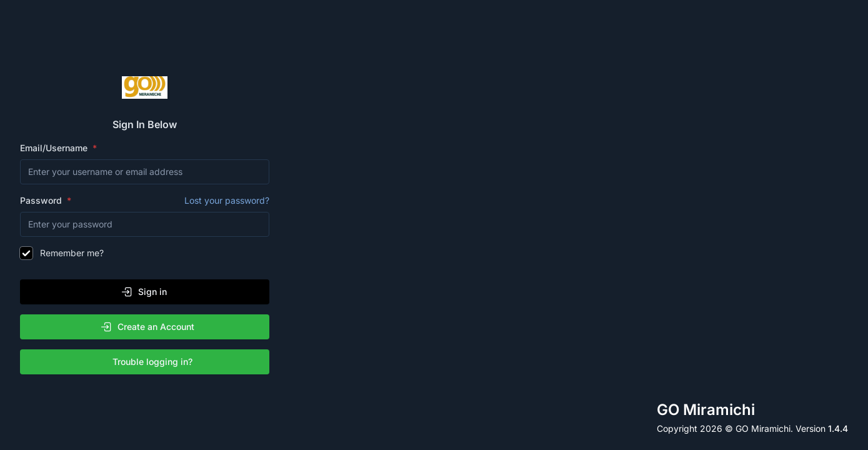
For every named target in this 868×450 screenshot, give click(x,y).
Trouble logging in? (147, 362)
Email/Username (55, 148)
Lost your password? (227, 200)
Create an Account (147, 327)
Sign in (144, 292)
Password (145, 201)
